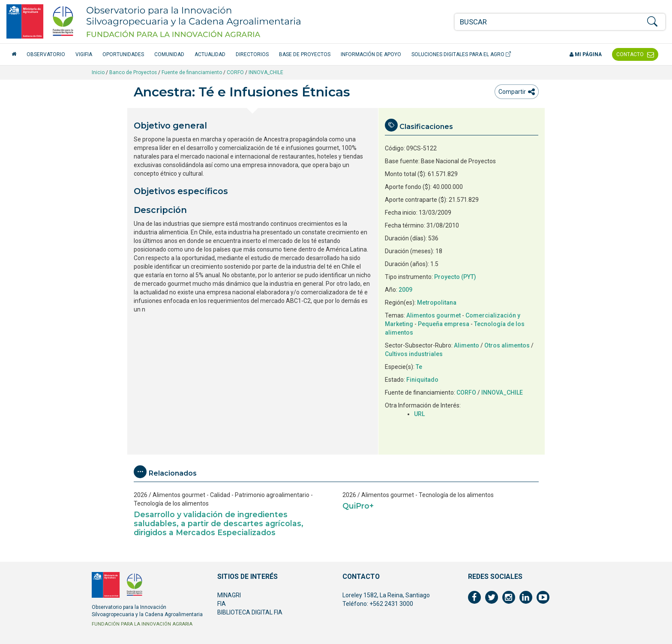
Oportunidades (123, 54)
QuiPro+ (358, 506)
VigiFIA (84, 54)
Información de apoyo (371, 54)
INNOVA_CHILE (266, 72)
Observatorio (46, 54)
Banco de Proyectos (133, 72)
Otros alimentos (507, 345)
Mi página (586, 54)
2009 (405, 290)
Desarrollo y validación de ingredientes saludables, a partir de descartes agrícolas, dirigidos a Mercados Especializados (219, 523)
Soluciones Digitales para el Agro (461, 54)
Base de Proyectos (305, 54)
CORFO (235, 72)
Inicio (98, 72)
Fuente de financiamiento (192, 72)
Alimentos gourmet (433, 315)
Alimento (466, 345)
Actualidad (210, 54)
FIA (222, 604)
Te (419, 367)
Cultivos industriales (414, 354)
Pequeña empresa (444, 324)
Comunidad (169, 54)
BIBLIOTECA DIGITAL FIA (250, 612)
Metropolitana (437, 303)
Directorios (252, 54)
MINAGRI (229, 595)
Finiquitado (422, 380)
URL (419, 414)
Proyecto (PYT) (455, 277)
